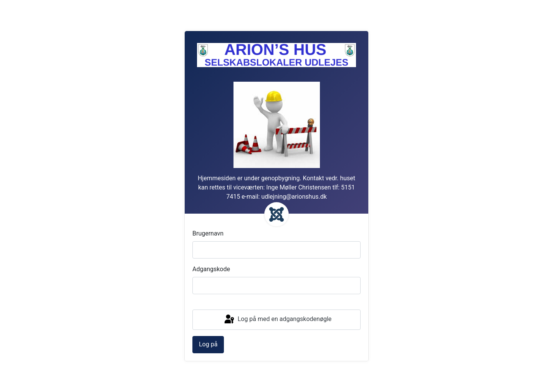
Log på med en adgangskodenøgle (277, 320)
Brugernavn (208, 233)
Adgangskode (211, 269)
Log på (208, 344)
